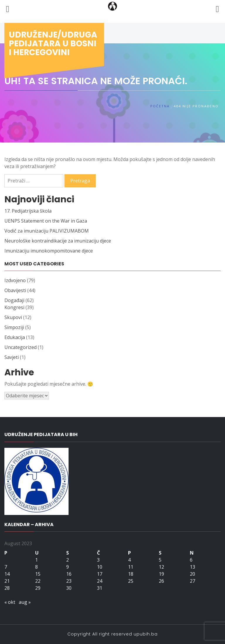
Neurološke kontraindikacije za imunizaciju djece (58, 241)
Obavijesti (15, 290)
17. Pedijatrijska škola (28, 211)
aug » (25, 602)
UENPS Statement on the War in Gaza (46, 221)
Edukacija (15, 337)
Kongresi (14, 307)
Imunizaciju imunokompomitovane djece (49, 251)
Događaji (14, 300)
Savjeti (12, 357)
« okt (10, 602)
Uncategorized (21, 347)
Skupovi (13, 317)
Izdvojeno (15, 280)
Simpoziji (14, 327)
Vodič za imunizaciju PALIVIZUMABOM (47, 231)
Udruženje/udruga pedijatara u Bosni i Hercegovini (53, 44)
